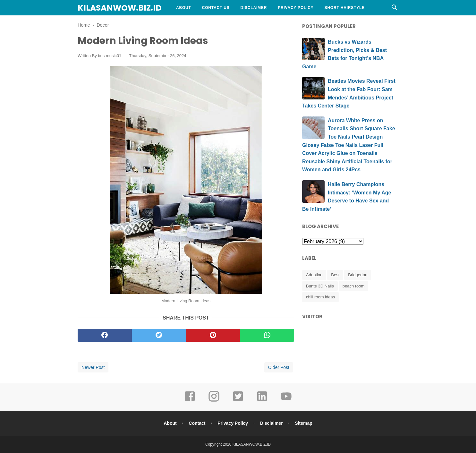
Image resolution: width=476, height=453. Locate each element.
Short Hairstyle (345, 8)
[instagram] (214, 401)
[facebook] (105, 335)
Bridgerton (358, 275)
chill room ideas (320, 297)
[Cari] (395, 9)
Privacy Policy (296, 8)
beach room (354, 286)
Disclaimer (254, 8)
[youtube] (286, 401)
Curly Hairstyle (196, 23)
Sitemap (303, 423)
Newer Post (93, 367)
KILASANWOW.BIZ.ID (120, 8)
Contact (197, 423)
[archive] (333, 241)
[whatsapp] (267, 335)
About (184, 8)
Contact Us (216, 8)
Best (335, 275)
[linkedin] (262, 401)
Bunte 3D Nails (320, 286)
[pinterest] (213, 335)
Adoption (314, 275)
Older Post (279, 367)
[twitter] (159, 335)
